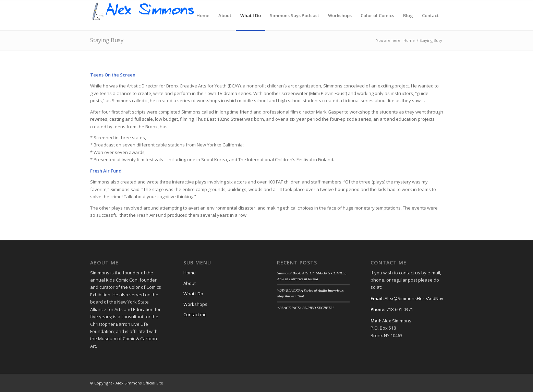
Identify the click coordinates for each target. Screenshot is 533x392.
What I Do (193, 294)
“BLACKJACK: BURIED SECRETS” (306, 308)
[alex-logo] (144, 15)
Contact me (195, 314)
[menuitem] (203, 15)
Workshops (195, 304)
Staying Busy (107, 40)
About (190, 283)
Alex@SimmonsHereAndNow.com (419, 298)
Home (190, 273)
